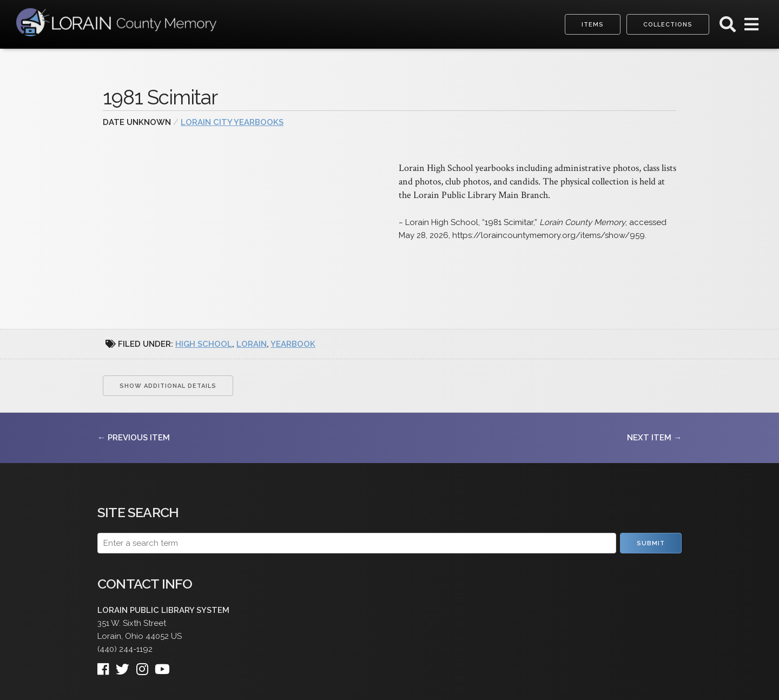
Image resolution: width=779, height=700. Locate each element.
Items (593, 25)
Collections (668, 25)
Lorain (252, 344)
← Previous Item (134, 438)
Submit (651, 543)
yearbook (293, 344)
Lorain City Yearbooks (232, 122)
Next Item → (654, 438)
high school (204, 344)
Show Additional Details (168, 386)
